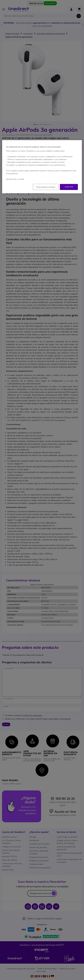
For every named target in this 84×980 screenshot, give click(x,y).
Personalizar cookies (46, 187)
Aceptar (69, 187)
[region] (42, 167)
